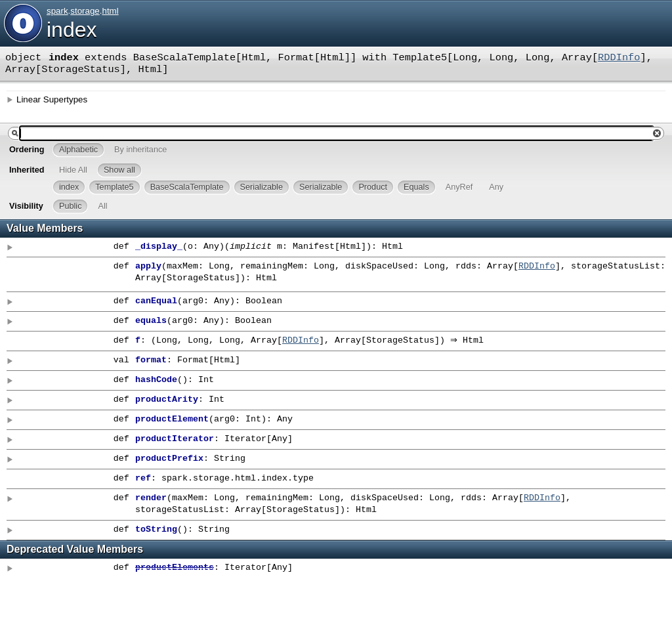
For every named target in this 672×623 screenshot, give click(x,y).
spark (57, 11)
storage (85, 11)
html (110, 11)
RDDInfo (619, 58)
